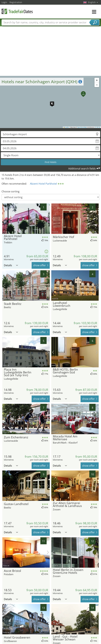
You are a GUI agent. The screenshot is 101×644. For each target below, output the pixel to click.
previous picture (4, 219)
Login (4, 2)
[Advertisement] (51, 52)
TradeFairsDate (17, 11)
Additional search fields (82, 169)
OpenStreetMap (82, 127)
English (93, 2)
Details (11, 265)
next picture (48, 219)
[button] (50, 102)
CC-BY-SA (98, 127)
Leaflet (66, 127)
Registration (16, 2)
